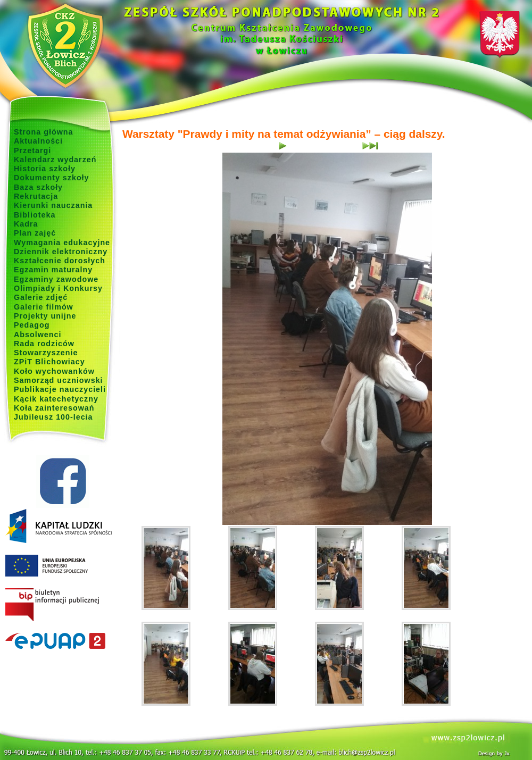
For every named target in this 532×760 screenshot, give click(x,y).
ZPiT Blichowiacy (49, 362)
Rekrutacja (36, 196)
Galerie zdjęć (41, 297)
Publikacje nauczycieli (60, 389)
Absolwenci (38, 335)
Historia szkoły (45, 169)
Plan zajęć (35, 233)
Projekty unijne (45, 316)
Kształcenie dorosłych (60, 261)
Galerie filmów (44, 307)
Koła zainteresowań (54, 408)
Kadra (26, 224)
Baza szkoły (38, 187)
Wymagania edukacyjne (62, 243)
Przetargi (32, 151)
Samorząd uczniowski (59, 380)
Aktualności (38, 141)
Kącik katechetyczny (56, 399)
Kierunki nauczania (53, 205)
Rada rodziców (44, 344)
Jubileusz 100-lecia (53, 417)
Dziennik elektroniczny (61, 252)
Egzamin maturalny (53, 270)
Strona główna (44, 132)
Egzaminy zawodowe (56, 279)
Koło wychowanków (54, 371)
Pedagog (32, 325)
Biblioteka (35, 215)
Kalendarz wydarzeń (55, 160)
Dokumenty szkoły (52, 178)
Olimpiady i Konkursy (58, 288)
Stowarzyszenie (46, 353)
